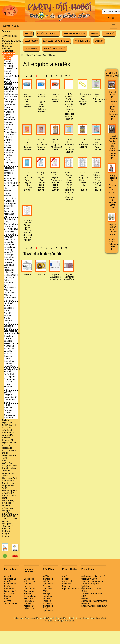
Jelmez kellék (11, 603)
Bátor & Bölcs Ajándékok (10, 90)
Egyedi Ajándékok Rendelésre (9, 117)
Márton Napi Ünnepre (8, 509)
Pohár (6, 310)
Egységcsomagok (71, 589)
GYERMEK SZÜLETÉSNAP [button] (75, 34)
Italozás (7, 209)
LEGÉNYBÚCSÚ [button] (31, 41)
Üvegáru (8, 394)
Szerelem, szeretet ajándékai (9, 338)
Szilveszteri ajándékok (9, 350)
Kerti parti (28, 598)
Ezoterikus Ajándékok (9, 151)
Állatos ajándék (7, 80)
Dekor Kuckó (11, 26)
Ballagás (28, 593)
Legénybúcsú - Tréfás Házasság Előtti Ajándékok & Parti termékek (10, 491)
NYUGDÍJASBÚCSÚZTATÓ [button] (55, 49)
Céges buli (29, 579)
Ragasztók (67, 581)
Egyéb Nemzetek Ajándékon (9, 109)
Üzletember (9, 400)
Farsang (28, 584)
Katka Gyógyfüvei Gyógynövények (10, 463)
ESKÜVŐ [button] (28, 34)
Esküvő (8, 596)
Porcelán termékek (8, 314)
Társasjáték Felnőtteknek (10, 378)
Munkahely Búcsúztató (9, 264)
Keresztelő (9, 593)
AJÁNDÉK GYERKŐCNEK (11, 67)
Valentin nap (30, 581)
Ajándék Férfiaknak (9, 62)
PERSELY (9, 303)
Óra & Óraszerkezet (10, 286)
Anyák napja (30, 589)
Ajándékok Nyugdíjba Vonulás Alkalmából (7, 47)
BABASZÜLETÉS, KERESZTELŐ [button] (56, 41)
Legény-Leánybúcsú (10, 587)
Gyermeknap (30, 596)
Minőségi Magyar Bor (9, 251)
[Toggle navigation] (114, 26)
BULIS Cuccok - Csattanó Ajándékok (10, 428)
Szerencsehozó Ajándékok (11, 345)
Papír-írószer (8, 513)
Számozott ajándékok (48, 605)
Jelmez (8, 601)
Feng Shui (9, 155)
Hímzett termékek (8, 189)
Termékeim (36, 55)
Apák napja (29, 591)
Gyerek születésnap (10, 578)
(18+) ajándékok (48, 609)
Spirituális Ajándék (8, 327)
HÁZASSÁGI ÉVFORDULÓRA (12, 182)
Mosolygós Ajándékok (9, 256)
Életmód (8, 140)
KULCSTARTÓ (11, 229)
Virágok (7, 405)
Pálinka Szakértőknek (10, 296)
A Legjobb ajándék (8, 57)
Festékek (67, 584)
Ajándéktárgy (9, 53)
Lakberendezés (11, 234)
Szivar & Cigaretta (8, 355)
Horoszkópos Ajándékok (10, 199)
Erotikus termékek (8, 146)
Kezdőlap (26, 55)
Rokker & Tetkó (8, 322)
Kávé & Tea (9, 219)
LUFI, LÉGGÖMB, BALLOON (8, 501)
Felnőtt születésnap (10, 582)
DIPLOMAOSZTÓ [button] (32, 49)
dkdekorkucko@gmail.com (94, 600)
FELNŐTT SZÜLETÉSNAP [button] (48, 34)
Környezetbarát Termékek (11, 225)
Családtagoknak (11, 94)
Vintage (7, 402)
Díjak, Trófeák (10, 96)
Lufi (6, 598)
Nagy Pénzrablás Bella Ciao (9, 270)
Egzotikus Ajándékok (9, 123)
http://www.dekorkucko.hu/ (94, 605)
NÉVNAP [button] (94, 34)
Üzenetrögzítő (10, 397)
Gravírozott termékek (9, 172)
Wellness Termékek (8, 409)
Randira (7, 318)
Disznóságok (10, 99)
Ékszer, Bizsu (10, 132)
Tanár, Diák (9, 374)
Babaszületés (11, 591)
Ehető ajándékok (9, 128)
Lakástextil (9, 232)
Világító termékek (7, 535)
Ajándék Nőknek (7, 72)
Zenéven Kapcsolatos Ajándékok (10, 415)
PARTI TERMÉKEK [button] (82, 41)
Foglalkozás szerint (9, 164)
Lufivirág (6, 506)
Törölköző (8, 382)
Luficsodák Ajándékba (9, 243)
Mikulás (27, 603)
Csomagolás (8, 433)
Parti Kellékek (9, 516)
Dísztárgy (8, 102)
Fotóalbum (9, 168)
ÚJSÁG (7, 392)
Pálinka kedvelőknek (10, 291)
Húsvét (27, 586)
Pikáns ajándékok (9, 307)
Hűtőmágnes (10, 203)
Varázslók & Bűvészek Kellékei (8, 529)
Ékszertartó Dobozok (9, 136)
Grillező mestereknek (10, 177)
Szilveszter (29, 608)
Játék (5, 458)
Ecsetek (66, 586)
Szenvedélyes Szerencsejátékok (12, 332)
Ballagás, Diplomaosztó (9, 421)
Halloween (29, 601)
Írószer (65, 579)
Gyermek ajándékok (48, 587)
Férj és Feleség (7, 159)
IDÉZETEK (9, 206)
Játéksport (9, 211)
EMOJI (7, 142)
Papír (65, 576)
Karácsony (29, 606)
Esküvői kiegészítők (8, 447)
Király (6, 221)
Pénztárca (9, 300)
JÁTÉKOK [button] (99, 41)
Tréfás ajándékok (9, 385)
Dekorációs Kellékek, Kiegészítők (8, 438)
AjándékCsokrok (11, 76)
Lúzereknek (9, 247)
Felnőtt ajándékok (48, 582)
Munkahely (9, 260)
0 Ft (110, 18)
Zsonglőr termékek (47, 595)
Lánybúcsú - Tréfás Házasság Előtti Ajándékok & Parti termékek (10, 478)
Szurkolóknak (10, 366)
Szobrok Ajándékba (9, 360)
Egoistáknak (10, 104)
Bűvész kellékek (47, 600)
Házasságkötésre (12, 186)
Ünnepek (6, 524)
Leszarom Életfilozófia (9, 238)
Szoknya (8, 364)
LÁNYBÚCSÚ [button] (109, 34)
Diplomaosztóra (10, 443)
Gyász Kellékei (9, 455)
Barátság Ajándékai (8, 85)
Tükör (6, 389)
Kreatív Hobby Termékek (9, 469)
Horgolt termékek (8, 194)
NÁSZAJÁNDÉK (11, 275)
